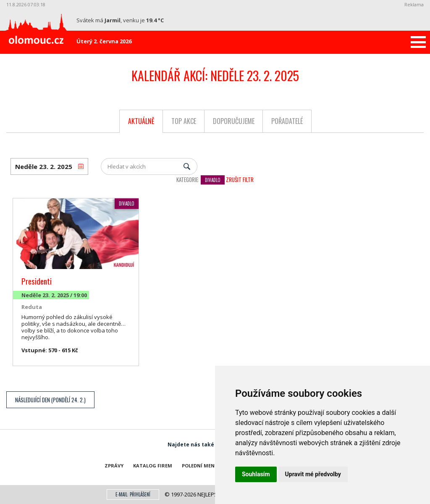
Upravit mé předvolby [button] (313, 474)
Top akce (184, 121)
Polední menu (200, 466)
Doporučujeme (234, 121)
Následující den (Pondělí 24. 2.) (50, 400)
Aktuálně (141, 121)
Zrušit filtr (240, 179)
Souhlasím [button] (256, 474)
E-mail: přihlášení (133, 494)
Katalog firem (153, 466)
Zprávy (114, 466)
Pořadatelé (287, 121)
